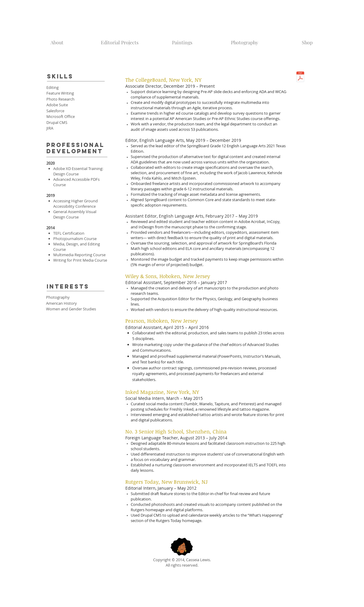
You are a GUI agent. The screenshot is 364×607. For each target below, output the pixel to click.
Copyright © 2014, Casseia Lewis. (182, 560)
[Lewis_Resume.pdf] (300, 78)
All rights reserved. (182, 565)
